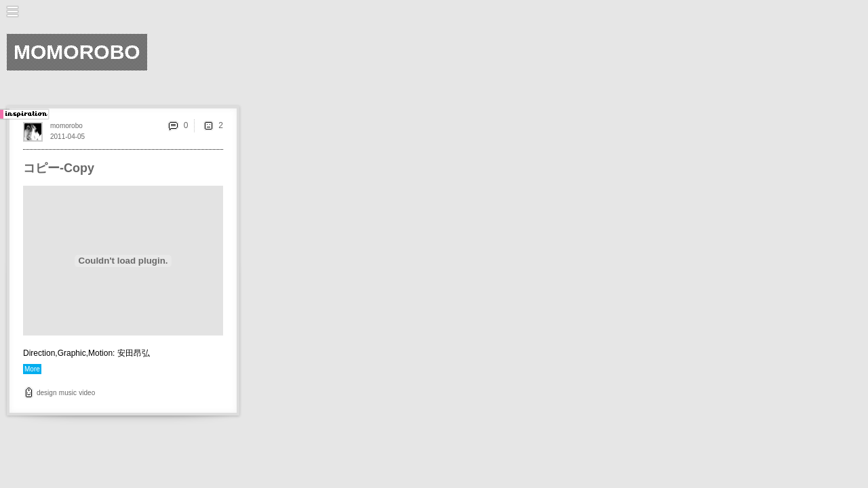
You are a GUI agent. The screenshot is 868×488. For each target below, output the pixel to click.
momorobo (66, 126)
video (87, 393)
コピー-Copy (59, 168)
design (46, 393)
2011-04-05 (67, 137)
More (32, 369)
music (68, 393)
